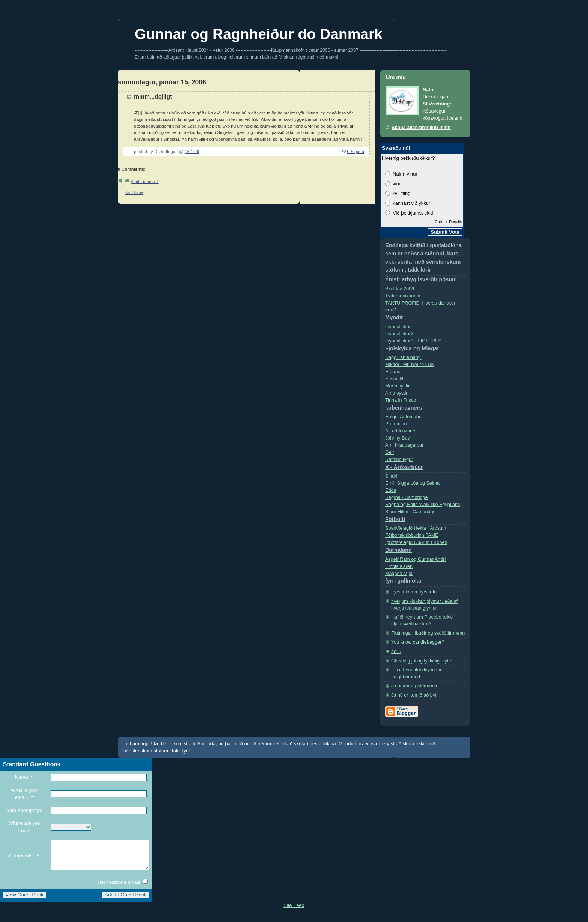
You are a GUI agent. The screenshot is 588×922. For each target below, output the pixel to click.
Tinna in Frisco (425, 406)
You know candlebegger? (418, 642)
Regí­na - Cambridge (406, 497)
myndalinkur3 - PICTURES (425, 346)
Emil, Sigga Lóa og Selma (412, 483)
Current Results (448, 222)
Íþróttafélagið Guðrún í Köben (425, 548)
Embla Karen (399, 566)
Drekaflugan (435, 97)
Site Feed (294, 911)
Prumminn (396, 424)
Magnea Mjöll (425, 579)
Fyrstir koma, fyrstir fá (414, 592)
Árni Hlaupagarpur (404, 445)
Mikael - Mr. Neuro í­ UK (410, 365)
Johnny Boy (397, 438)
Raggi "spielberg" (403, 357)
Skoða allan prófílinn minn (421, 128)
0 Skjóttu (356, 151)
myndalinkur (398, 327)
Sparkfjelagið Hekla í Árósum (416, 528)
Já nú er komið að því (414, 695)
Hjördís (393, 372)
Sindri (391, 476)
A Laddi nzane (400, 431)
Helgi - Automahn (403, 417)
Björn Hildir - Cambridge (425, 517)
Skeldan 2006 (400, 289)
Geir (390, 452)
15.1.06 (192, 151)
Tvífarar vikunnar (403, 296)
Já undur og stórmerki (414, 686)
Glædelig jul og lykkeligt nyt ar (423, 661)
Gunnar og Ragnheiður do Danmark (259, 34)
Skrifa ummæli (145, 181)
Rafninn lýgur (425, 465)
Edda (391, 490)
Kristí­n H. (395, 379)
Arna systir (396, 393)
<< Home (134, 192)
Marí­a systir (397, 386)
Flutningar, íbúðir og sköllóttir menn (428, 633)
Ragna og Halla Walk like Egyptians (422, 505)
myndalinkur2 (399, 334)
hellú (396, 652)
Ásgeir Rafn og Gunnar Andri (415, 559)
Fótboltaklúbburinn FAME (412, 535)
